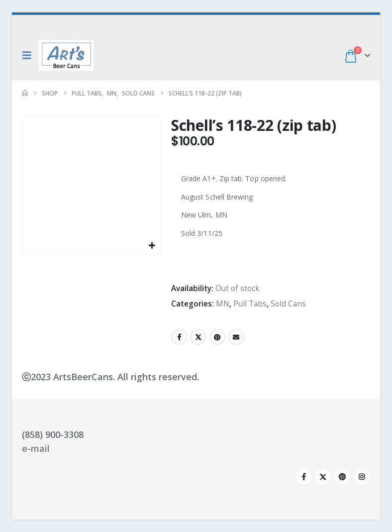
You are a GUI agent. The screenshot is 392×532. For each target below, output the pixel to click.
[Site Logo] (66, 55)
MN (223, 304)
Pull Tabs (250, 304)
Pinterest (217, 337)
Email (236, 337)
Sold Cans (288, 304)
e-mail (36, 448)
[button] (29, 55)
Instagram (362, 477)
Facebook (179, 337)
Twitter (198, 337)
